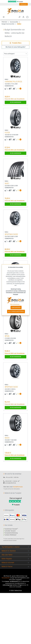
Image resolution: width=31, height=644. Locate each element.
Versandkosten (6, 578)
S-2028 (7, 133)
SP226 (7, 336)
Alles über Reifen (7, 555)
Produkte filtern (15, 43)
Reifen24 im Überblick (9, 551)
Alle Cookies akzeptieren (16, 311)
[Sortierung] (15, 54)
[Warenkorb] (27, 17)
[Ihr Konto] (23, 17)
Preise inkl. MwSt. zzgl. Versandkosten (15, 99)
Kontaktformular (18, 487)
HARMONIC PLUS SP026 (13, 82)
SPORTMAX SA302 (11, 234)
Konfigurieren (16, 307)
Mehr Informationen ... (16, 304)
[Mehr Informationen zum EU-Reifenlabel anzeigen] (20, 89)
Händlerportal (23, 4)
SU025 (7, 438)
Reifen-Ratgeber (7, 559)
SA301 (7, 183)
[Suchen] (19, 17)
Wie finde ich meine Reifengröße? (15, 47)
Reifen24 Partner (7, 566)
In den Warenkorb (16, 102)
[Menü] (4, 17)
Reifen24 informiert (8, 563)
